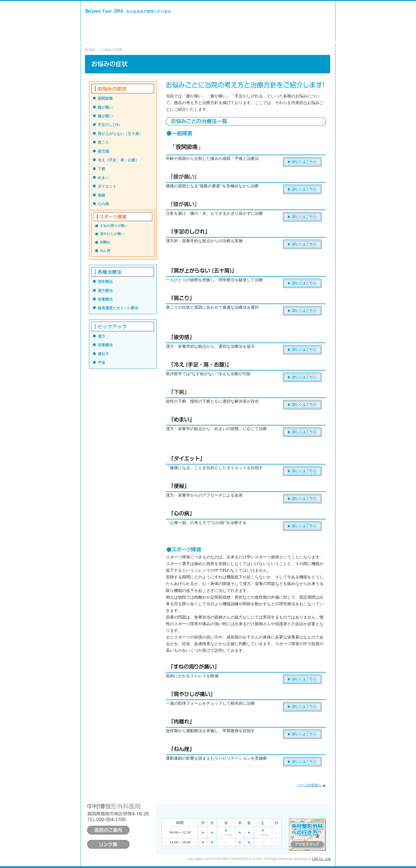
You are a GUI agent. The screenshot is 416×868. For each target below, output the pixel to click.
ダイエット (107, 186)
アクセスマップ (296, 37)
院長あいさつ (261, 37)
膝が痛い (105, 116)
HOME (90, 50)
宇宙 (101, 363)
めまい (103, 178)
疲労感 (103, 151)
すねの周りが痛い (114, 226)
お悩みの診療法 (164, 37)
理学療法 (105, 282)
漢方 (101, 336)
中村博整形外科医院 (136, 21)
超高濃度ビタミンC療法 (118, 308)
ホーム (111, 37)
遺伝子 (103, 354)
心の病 (103, 204)
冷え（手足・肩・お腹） (118, 160)
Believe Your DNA (87, 22)
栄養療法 (105, 299)
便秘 (101, 195)
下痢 (101, 169)
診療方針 (134, 37)
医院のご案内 (227, 37)
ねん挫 (105, 251)
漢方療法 (105, 291)
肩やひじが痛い (112, 234)
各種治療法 (195, 37)
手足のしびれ (109, 125)
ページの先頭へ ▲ (312, 785)
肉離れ (105, 242)
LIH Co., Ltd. (322, 859)
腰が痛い (105, 107)
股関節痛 (105, 98)
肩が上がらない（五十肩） (120, 134)
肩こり (103, 142)
